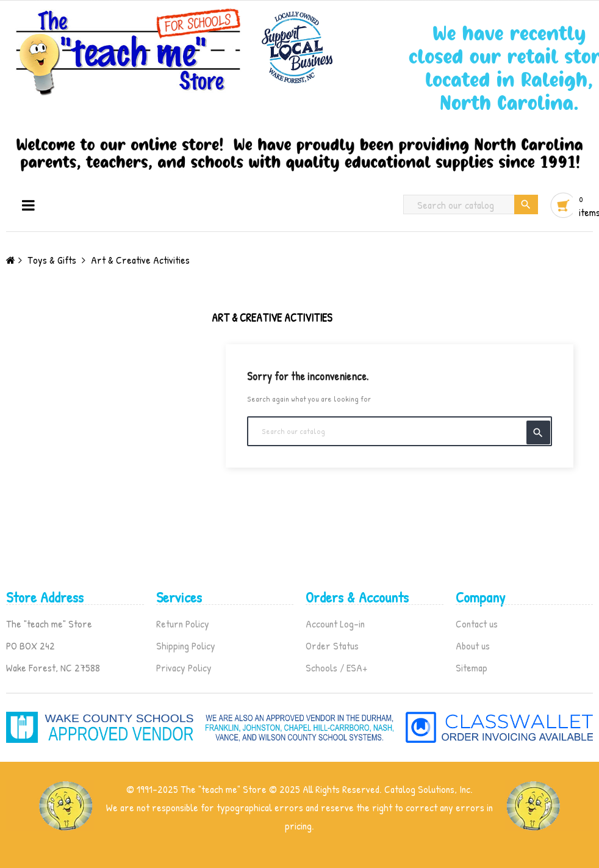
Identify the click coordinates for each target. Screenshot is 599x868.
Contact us (477, 624)
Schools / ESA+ (336, 667)
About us (473, 646)
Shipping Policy (186, 646)
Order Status (332, 646)
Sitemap (472, 667)
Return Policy (183, 624)
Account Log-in (335, 624)
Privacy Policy (184, 667)
